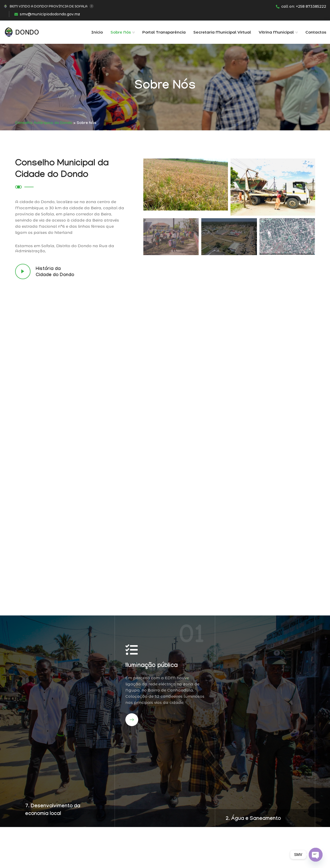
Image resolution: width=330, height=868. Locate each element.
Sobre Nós (121, 32)
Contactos (316, 32)
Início (97, 32)
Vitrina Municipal (276, 32)
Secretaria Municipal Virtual (222, 32)
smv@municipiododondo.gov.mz (47, 14)
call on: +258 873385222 (301, 6)
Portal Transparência (164, 32)
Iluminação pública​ (152, 666)
